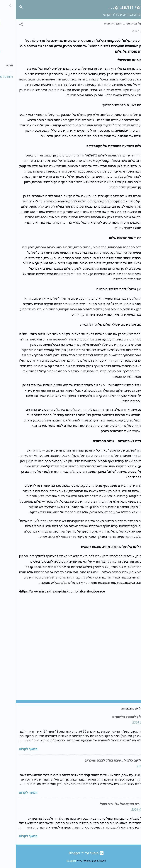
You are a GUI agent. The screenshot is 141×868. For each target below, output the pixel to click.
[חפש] (5, 7)
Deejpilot (55, 861)
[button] (5, 25)
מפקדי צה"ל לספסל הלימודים (117, 717)
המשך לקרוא (12, 749)
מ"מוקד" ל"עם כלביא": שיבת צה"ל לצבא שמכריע (104, 761)
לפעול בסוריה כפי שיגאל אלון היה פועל (111, 804)
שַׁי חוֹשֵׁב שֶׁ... (108, 7)
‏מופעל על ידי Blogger (70, 853)
